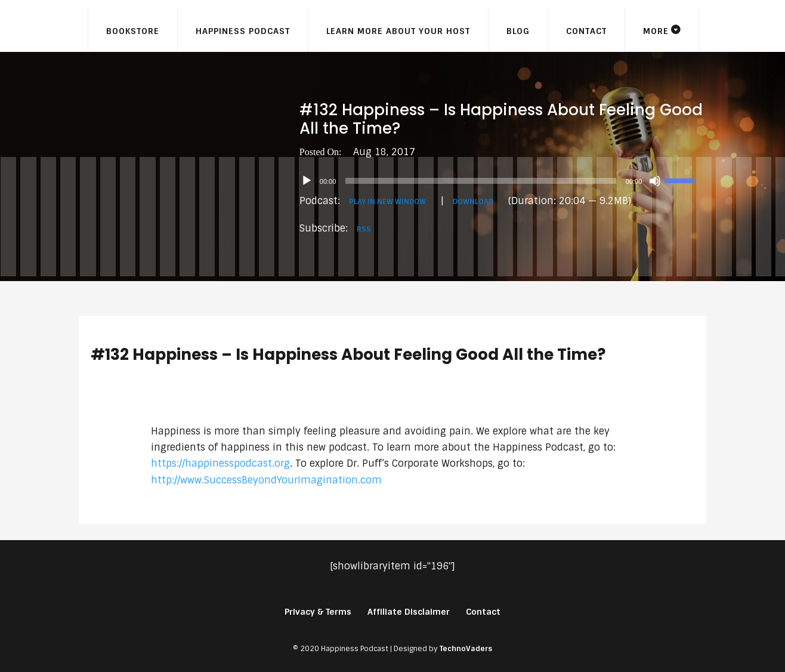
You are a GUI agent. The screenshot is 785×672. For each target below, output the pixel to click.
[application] (503, 181)
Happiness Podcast (243, 31)
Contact (586, 31)
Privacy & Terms (318, 612)
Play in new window (387, 202)
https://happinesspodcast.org (220, 463)
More (656, 31)
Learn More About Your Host (398, 31)
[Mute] (655, 181)
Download (473, 202)
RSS (364, 229)
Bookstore (133, 31)
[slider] (480, 181)
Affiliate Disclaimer (409, 612)
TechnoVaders (466, 649)
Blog (518, 31)
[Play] (307, 181)
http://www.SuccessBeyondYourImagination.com (266, 480)
